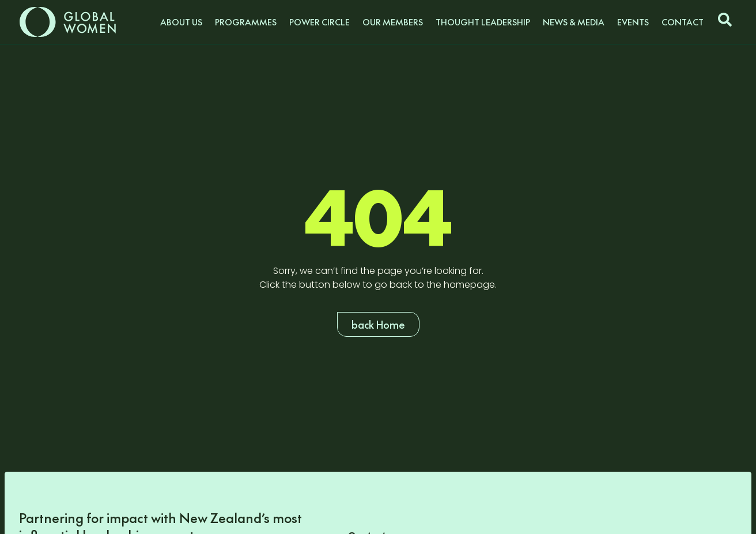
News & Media (574, 22)
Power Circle (320, 22)
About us (181, 22)
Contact (683, 22)
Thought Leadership (483, 22)
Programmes (246, 22)
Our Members (393, 22)
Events (633, 22)
